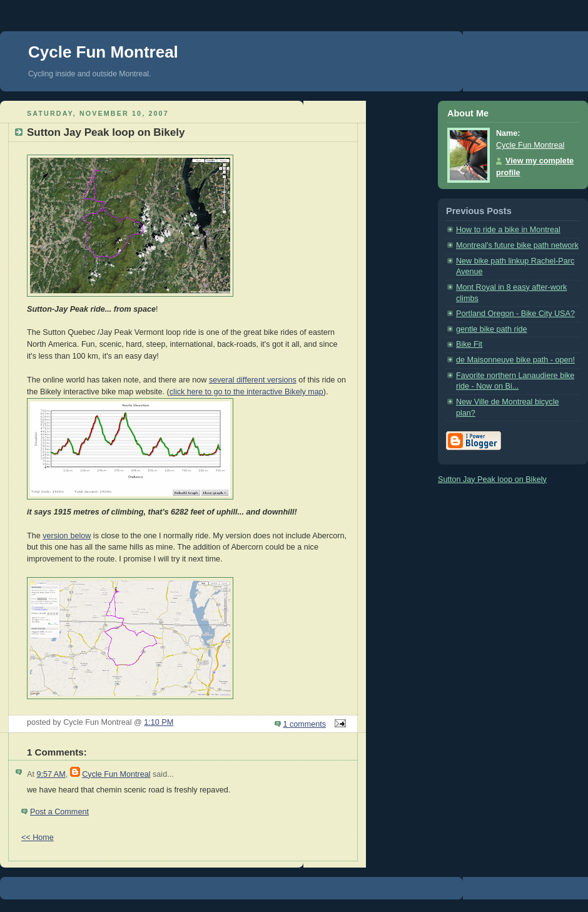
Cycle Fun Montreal (103, 52)
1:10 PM (159, 722)
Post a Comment (59, 812)
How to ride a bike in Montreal (508, 230)
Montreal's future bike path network (517, 245)
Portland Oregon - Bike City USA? (515, 314)
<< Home (38, 838)
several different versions (253, 380)
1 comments (305, 724)
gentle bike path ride (492, 329)
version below (67, 536)
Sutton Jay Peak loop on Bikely (492, 479)
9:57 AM (51, 774)
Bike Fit (469, 344)
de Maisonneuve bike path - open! (515, 360)
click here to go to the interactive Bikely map (246, 392)
